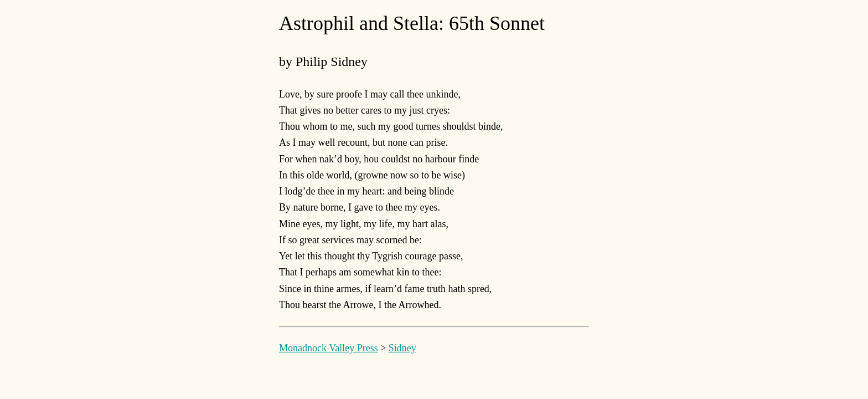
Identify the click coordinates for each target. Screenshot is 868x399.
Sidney (402, 348)
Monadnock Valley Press (329, 348)
